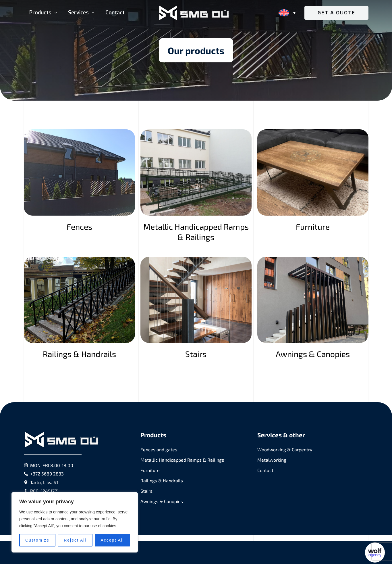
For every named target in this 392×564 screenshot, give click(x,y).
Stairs (146, 491)
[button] (336, 13)
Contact (114, 13)
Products (40, 13)
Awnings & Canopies (162, 501)
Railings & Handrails (162, 480)
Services (78, 13)
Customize (37, 540)
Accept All (112, 540)
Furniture (150, 470)
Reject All (75, 540)
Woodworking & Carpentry (285, 449)
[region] (75, 522)
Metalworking (272, 460)
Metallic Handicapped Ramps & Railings (182, 460)
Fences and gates (159, 449)
